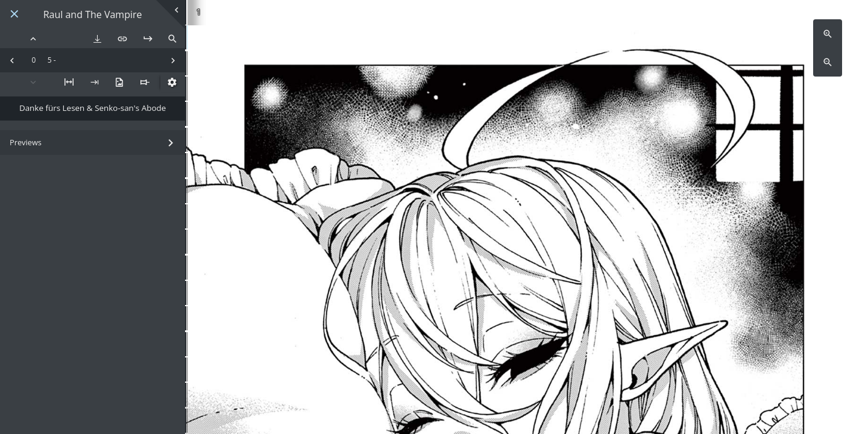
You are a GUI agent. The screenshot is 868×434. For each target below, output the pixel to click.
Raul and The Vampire (93, 15)
